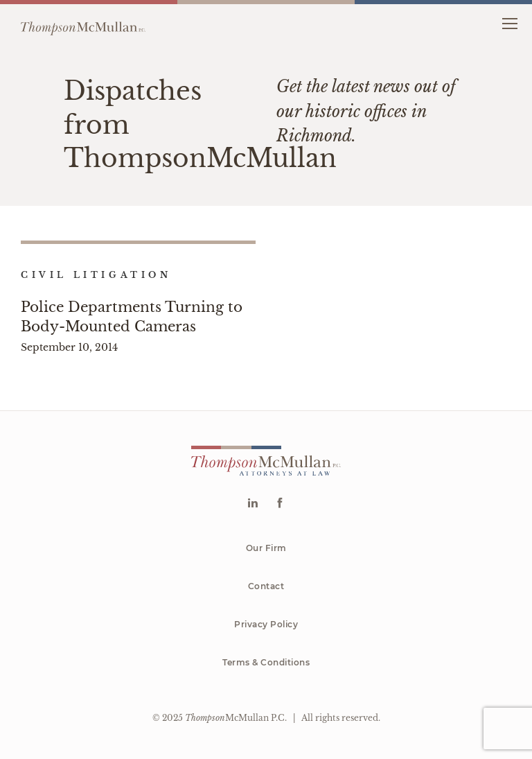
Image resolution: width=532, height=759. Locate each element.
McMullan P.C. (236, 718)
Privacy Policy (266, 624)
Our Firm (266, 548)
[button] (509, 23)
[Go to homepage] (83, 23)
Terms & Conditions (266, 662)
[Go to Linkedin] (252, 504)
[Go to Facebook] (280, 504)
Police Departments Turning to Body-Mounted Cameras (132, 317)
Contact (266, 586)
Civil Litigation (96, 275)
